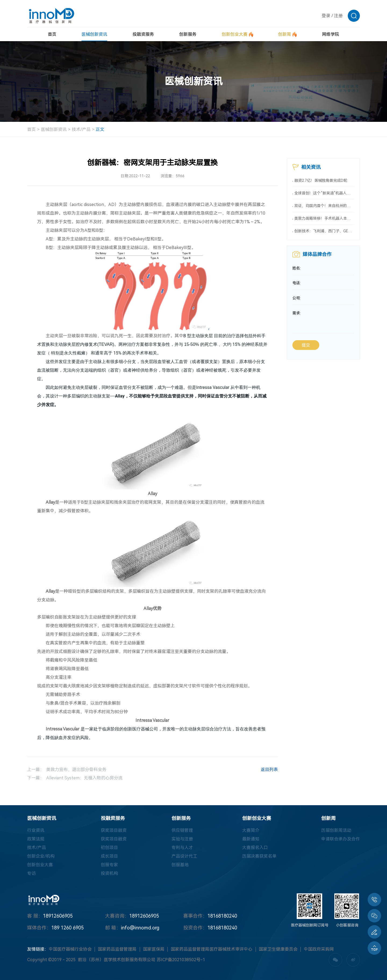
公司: (297, 298)
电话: (297, 283)
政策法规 (36, 839)
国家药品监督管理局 (117, 949)
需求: (297, 313)
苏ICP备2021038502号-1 (181, 960)
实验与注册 (182, 839)
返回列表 (264, 770)
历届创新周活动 (336, 830)
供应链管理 (182, 830)
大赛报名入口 (255, 848)
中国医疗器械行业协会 (70, 949)
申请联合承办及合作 (341, 839)
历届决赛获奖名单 (259, 856)
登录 (326, 16)
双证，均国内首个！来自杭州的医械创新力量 (324, 206)
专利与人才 (182, 848)
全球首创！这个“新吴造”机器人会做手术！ (324, 193)
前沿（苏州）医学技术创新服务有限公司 (117, 960)
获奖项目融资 (114, 830)
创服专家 (109, 865)
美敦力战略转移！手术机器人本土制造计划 (324, 218)
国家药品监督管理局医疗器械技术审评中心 (212, 949)
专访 (31, 873)
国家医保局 (154, 949)
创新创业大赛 (40, 865)
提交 (306, 345)
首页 (31, 129)
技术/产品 (81, 129)
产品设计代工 (184, 856)
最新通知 (251, 839)
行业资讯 (36, 830)
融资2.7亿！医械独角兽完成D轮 (321, 180)
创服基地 (180, 865)
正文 (100, 129)
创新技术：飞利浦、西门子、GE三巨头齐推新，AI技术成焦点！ (324, 231)
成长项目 (109, 856)
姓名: (297, 268)
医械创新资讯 (54, 129)
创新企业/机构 (41, 856)
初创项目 (109, 848)
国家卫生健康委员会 (278, 949)
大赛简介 (251, 830)
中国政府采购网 (319, 949)
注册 (338, 16)
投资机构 (109, 873)
